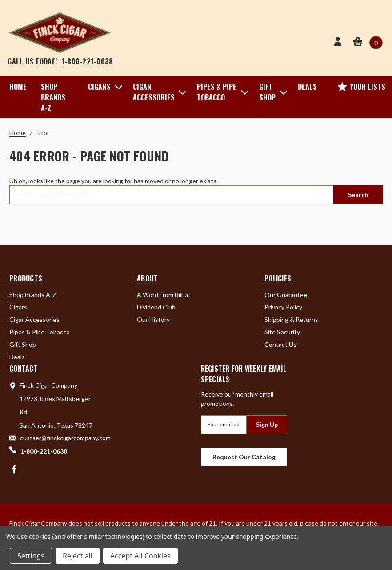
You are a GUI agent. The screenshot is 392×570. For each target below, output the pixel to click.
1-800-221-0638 (87, 61)
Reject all (78, 556)
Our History (153, 319)
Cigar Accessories (158, 92)
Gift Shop (271, 92)
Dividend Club (156, 307)
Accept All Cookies (140, 556)
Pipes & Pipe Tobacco (221, 92)
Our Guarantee (286, 295)
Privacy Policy (283, 307)
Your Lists (362, 87)
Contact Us (280, 344)
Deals (307, 87)
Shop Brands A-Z (53, 97)
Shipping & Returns (291, 319)
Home (18, 87)
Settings (31, 556)
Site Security (282, 332)
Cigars (103, 87)
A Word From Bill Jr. (163, 295)
